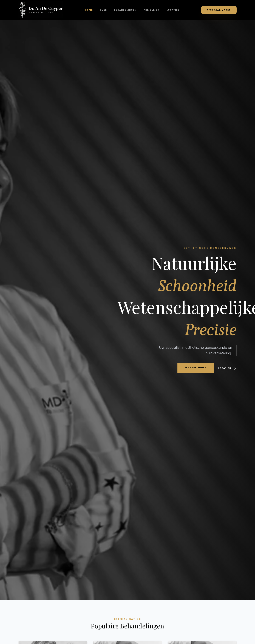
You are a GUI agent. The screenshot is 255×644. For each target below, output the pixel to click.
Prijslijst (151, 10)
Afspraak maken (219, 10)
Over (103, 10)
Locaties (173, 10)
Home (89, 10)
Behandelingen (125, 10)
